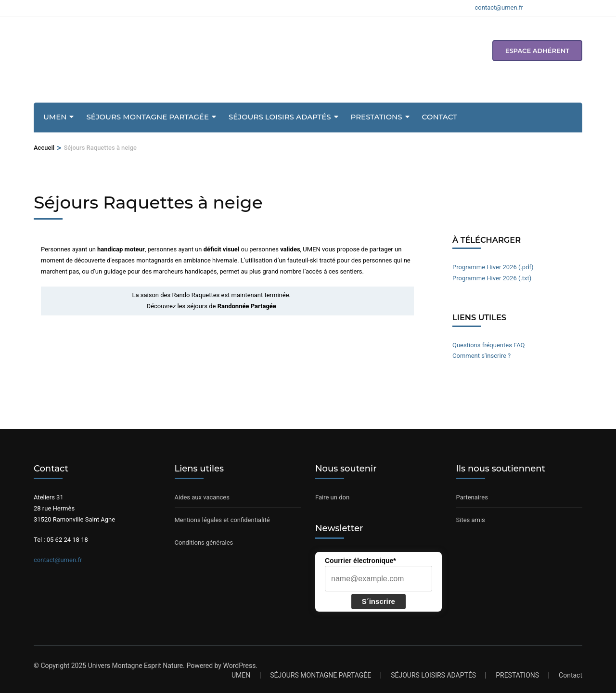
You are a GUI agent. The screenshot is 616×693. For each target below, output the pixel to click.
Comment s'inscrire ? (481, 356)
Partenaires (472, 497)
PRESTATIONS (377, 117)
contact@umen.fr (58, 560)
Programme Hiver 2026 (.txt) (492, 278)
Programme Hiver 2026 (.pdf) (493, 267)
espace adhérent (537, 51)
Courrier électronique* (360, 561)
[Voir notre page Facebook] (546, 6)
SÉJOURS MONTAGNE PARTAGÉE (148, 117)
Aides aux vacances (202, 497)
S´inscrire (379, 601)
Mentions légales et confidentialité (222, 520)
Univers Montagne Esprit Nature (136, 666)
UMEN (55, 117)
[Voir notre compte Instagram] (563, 6)
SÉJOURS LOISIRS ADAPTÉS (280, 117)
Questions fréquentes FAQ (489, 345)
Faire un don (332, 497)
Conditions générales (204, 543)
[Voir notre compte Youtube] (579, 6)
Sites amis (471, 520)
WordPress (239, 666)
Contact (440, 117)
